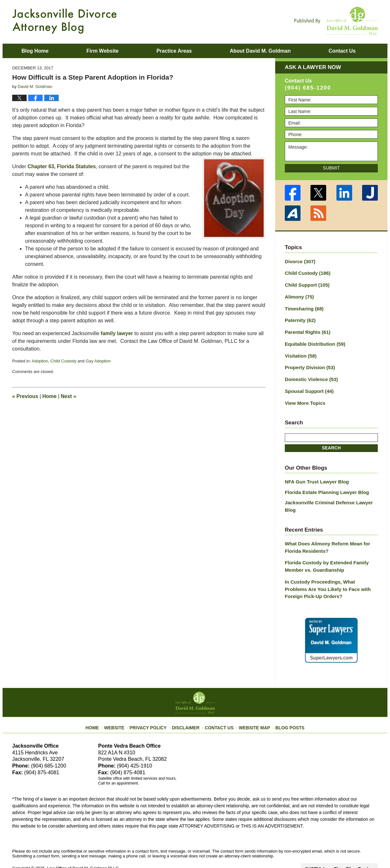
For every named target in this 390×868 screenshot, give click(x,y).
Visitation (300, 351)
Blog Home (35, 51)
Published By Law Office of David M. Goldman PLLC (336, 21)
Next (69, 396)
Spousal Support (307, 385)
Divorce (299, 261)
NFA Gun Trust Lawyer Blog (314, 474)
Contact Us (219, 705)
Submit (331, 168)
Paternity (299, 317)
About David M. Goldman (260, 51)
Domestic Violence (309, 374)
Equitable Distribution (313, 340)
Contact (342, 51)
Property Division (308, 362)
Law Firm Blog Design (347, 848)
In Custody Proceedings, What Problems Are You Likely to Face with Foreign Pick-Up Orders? (329, 570)
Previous (25, 396)
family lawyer (117, 333)
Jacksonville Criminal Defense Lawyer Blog (331, 494)
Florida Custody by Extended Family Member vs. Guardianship (324, 549)
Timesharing (303, 306)
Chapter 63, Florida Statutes (62, 166)
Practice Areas (174, 51)
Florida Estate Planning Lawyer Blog (324, 484)
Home (49, 396)
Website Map (251, 705)
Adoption (40, 361)
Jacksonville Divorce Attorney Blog (64, 21)
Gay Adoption (98, 361)
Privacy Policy (154, 705)
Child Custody (63, 361)
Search (331, 440)
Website (122, 705)
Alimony (298, 295)
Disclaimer (188, 705)
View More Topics (304, 396)
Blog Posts (284, 705)
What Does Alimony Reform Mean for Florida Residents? (324, 531)
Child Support (305, 284)
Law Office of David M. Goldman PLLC (83, 848)
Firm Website (102, 51)
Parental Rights (306, 329)
